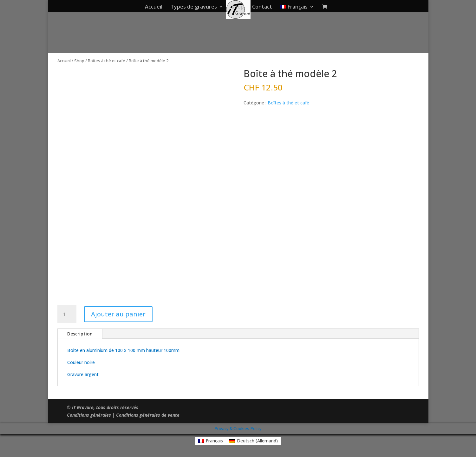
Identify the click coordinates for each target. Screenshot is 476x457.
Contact (262, 7)
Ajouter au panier (118, 314)
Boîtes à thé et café (107, 61)
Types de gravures (194, 7)
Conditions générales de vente (148, 415)
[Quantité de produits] (67, 314)
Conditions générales (89, 415)
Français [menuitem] (214, 441)
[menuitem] (297, 8)
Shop (238, 7)
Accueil (154, 7)
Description (80, 334)
